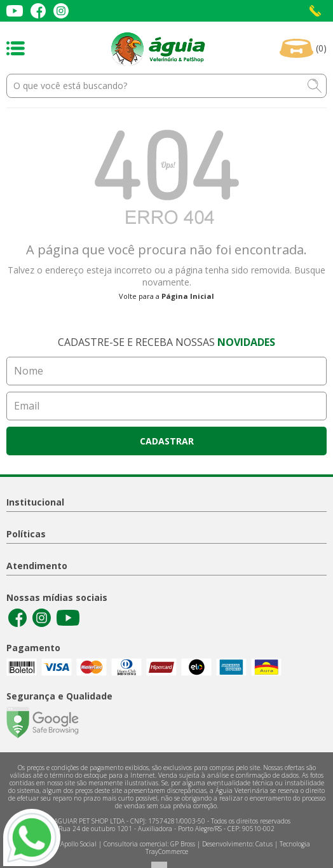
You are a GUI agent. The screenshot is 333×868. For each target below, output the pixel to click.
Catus (264, 844)
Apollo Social (78, 844)
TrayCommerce (167, 851)
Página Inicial (188, 296)
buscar (315, 86)
